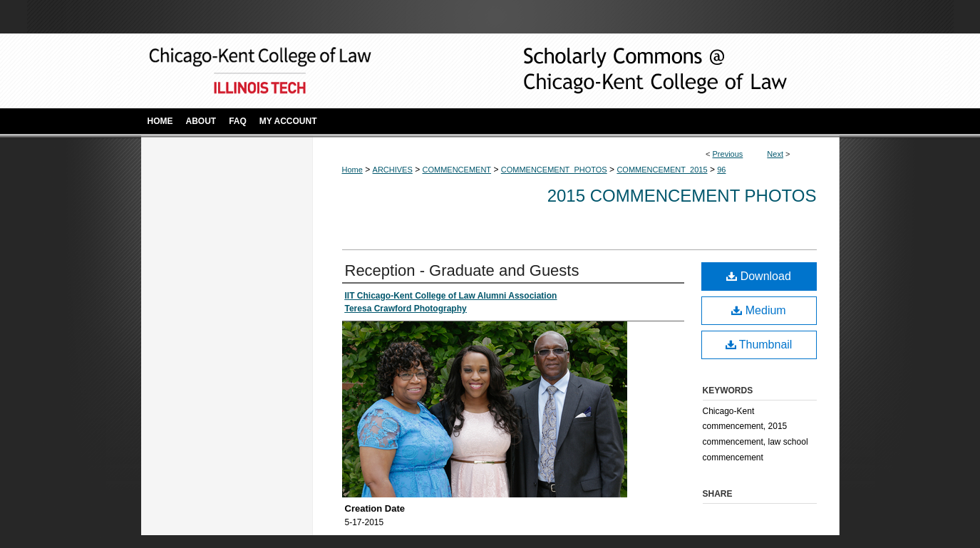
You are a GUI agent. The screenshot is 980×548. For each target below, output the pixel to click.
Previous (728, 154)
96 (721, 170)
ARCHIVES (393, 170)
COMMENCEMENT (457, 170)
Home (352, 170)
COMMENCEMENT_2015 (662, 170)
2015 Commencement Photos (682, 196)
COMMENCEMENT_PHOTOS (554, 170)
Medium (758, 310)
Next (775, 154)
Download (759, 276)
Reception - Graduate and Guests (462, 270)
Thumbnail (759, 345)
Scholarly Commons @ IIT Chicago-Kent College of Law (633, 71)
